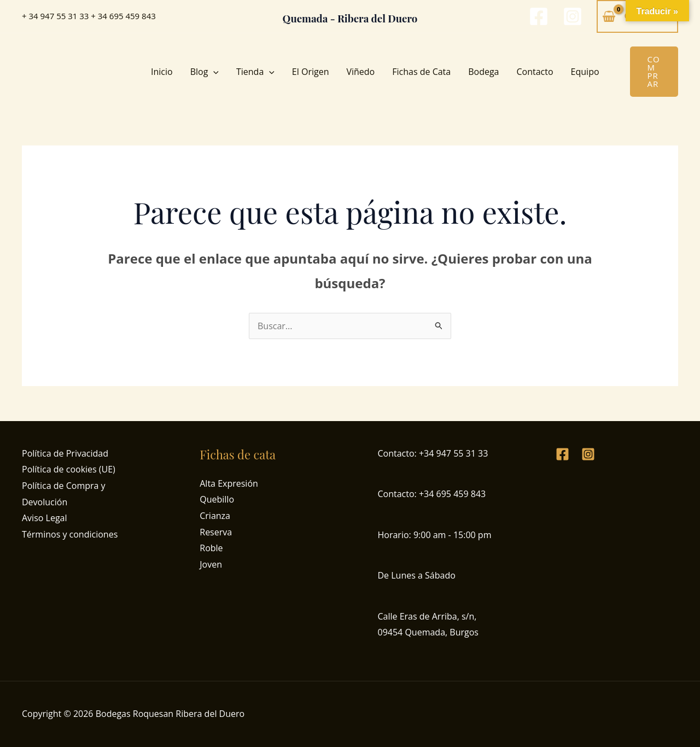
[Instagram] (573, 16)
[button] (213, 72)
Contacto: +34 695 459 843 (432, 494)
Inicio (162, 72)
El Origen (311, 72)
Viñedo (360, 72)
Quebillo (217, 499)
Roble (211, 548)
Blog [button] (205, 72)
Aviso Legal (45, 518)
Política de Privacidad (65, 453)
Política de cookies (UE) (69, 469)
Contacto (535, 72)
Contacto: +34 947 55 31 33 (433, 453)
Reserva (216, 532)
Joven (211, 564)
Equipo (585, 72)
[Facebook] (539, 16)
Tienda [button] (255, 72)
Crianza (215, 516)
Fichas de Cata (421, 72)
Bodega (483, 72)
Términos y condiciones (70, 534)
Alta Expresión (229, 483)
